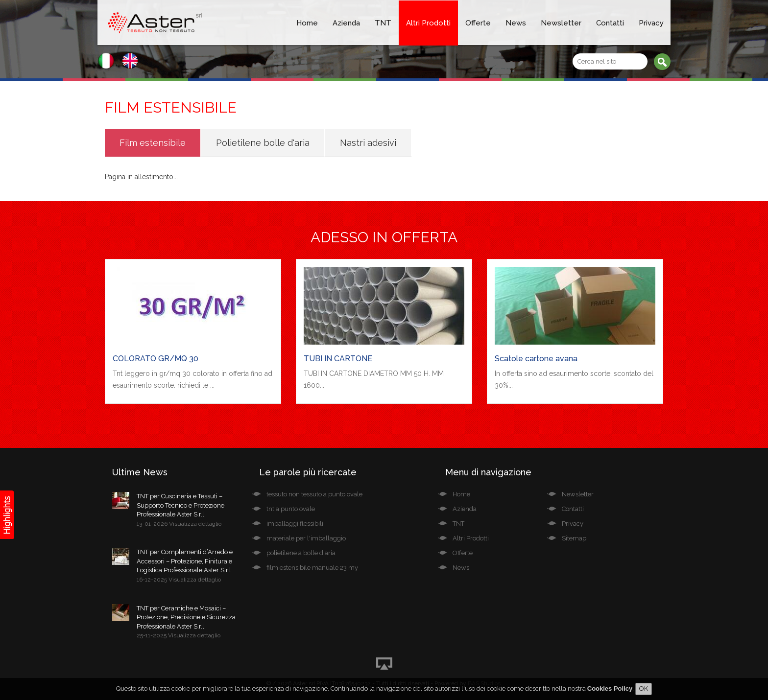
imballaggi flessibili (295, 524)
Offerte (478, 23)
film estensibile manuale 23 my (312, 568)
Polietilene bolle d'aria (263, 143)
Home (307, 23)
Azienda (346, 23)
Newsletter (561, 23)
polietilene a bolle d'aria (301, 553)
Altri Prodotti (428, 23)
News (516, 23)
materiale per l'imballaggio (306, 538)
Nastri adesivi (368, 143)
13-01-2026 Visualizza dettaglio (179, 524)
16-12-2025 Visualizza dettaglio (179, 580)
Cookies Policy (610, 690)
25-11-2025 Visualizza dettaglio (179, 635)
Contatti (610, 23)
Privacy (651, 23)
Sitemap (574, 538)
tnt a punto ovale (291, 509)
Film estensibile (153, 143)
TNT (383, 23)
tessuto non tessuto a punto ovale (314, 494)
